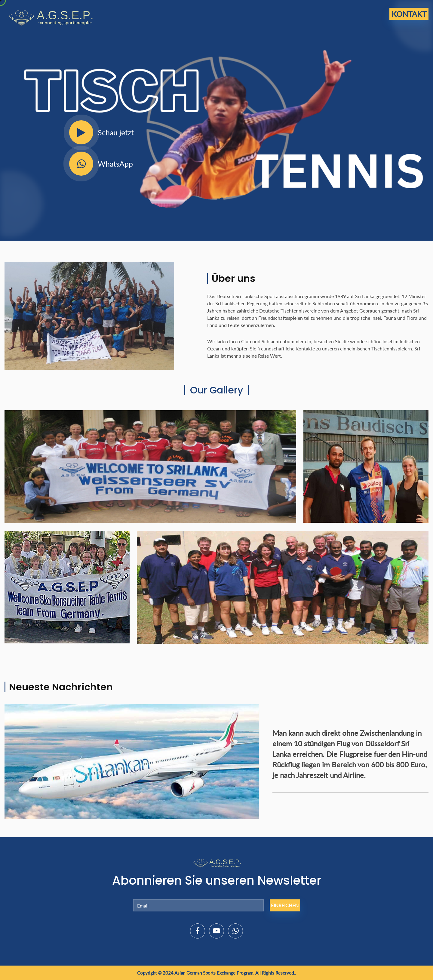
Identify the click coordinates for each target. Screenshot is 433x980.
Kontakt (409, 14)
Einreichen (285, 905)
